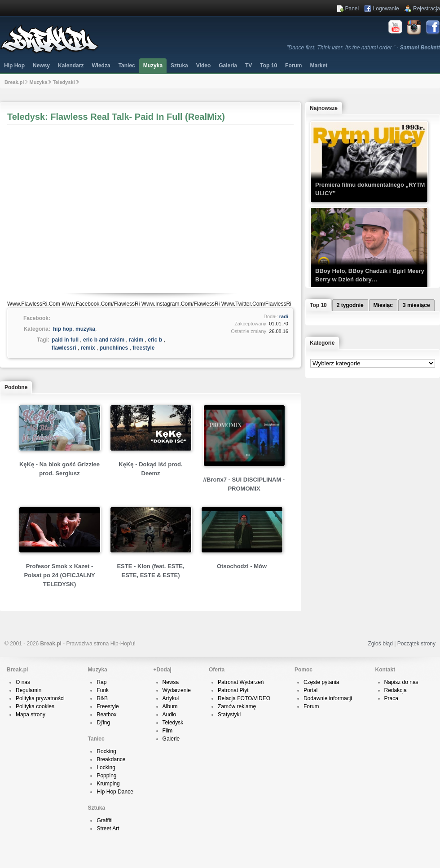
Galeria (228, 66)
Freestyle (108, 706)
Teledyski (64, 82)
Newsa (171, 682)
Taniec (127, 66)
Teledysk (173, 723)
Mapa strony (31, 715)
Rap (101, 682)
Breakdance (111, 759)
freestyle (143, 348)
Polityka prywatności (40, 698)
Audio (169, 715)
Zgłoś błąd (380, 644)
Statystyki (229, 715)
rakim (136, 340)
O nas (23, 682)
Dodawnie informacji (328, 698)
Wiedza (101, 66)
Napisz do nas (401, 682)
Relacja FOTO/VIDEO (244, 698)
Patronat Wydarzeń (241, 682)
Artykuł (171, 698)
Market (319, 66)
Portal (310, 690)
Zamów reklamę (237, 706)
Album (170, 706)
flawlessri (64, 348)
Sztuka (179, 66)
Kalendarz (71, 66)
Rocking (106, 751)
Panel (352, 9)
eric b (155, 340)
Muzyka (153, 66)
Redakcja (396, 690)
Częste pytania (321, 682)
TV (249, 66)
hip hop (63, 329)
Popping (106, 776)
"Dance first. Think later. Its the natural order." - (363, 48)
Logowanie (386, 9)
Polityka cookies (35, 706)
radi (284, 316)
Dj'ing (103, 723)
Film (168, 731)
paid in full (65, 340)
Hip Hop (14, 66)
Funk (103, 690)
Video (203, 66)
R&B (102, 698)
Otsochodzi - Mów (242, 566)
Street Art (108, 829)
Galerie (171, 739)
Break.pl (14, 82)
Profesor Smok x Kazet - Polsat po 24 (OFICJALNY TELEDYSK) (59, 575)
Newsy (41, 66)
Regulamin (29, 690)
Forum (311, 706)
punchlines (114, 348)
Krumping (108, 784)
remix (88, 348)
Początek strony (416, 644)
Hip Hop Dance (115, 792)
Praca (391, 698)
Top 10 (268, 66)
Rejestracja (427, 9)
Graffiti (104, 820)
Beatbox (106, 715)
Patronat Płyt (233, 690)
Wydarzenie (177, 690)
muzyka (85, 329)
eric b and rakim (104, 340)
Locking (106, 767)
